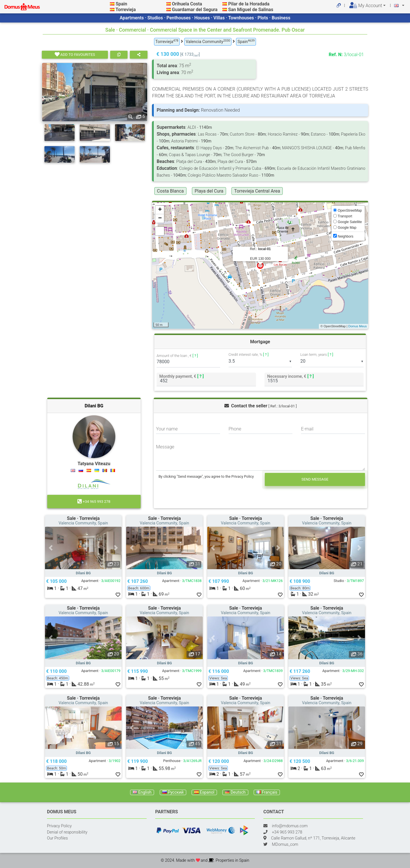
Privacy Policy (59, 826)
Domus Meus (357, 326)
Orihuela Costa (187, 4)
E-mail (307, 429)
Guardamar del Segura (195, 10)
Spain (121, 4)
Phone (235, 429)
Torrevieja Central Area (257, 191)
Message (165, 447)
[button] (51, 548)
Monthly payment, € (182, 376)
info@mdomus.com (290, 826)
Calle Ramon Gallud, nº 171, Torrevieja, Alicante (313, 838)
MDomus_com (285, 844)
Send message (315, 479)
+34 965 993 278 (94, 502)
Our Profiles (57, 838)
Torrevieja (126, 10)
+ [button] (160, 210)
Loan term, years (317, 355)
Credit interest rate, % (249, 355)
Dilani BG (94, 406)
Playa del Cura (209, 191)
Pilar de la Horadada (249, 4)
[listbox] (260, 362)
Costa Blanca (170, 191)
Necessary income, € (290, 376)
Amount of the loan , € (177, 356)
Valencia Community (208, 41)
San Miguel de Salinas (251, 10)
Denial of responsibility (67, 832)
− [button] (160, 218)
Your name (167, 429)
